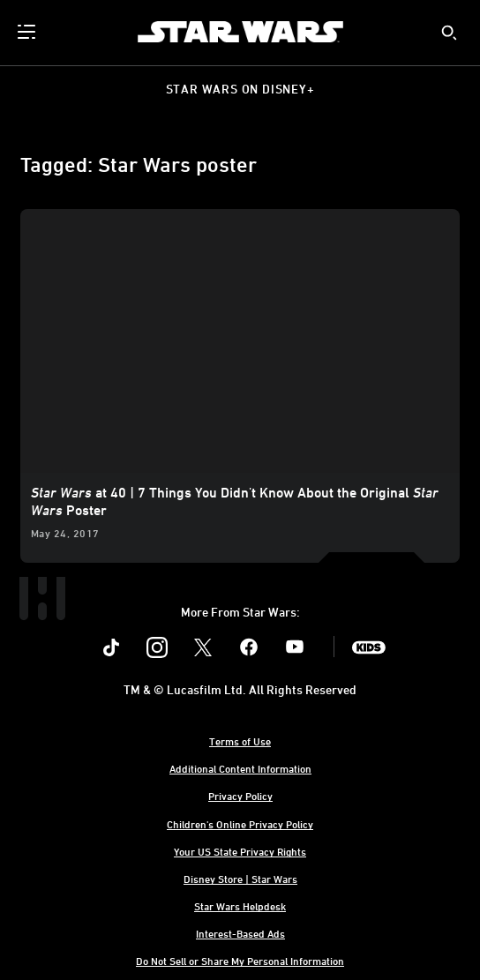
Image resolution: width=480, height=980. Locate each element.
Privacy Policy (240, 796)
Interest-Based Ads (240, 933)
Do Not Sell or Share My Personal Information (240, 961)
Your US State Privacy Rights (240, 851)
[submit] (449, 33)
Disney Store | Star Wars (240, 879)
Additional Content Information (240, 768)
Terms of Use (240, 741)
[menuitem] (28, 32)
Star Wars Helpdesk (240, 906)
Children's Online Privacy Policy (240, 824)
